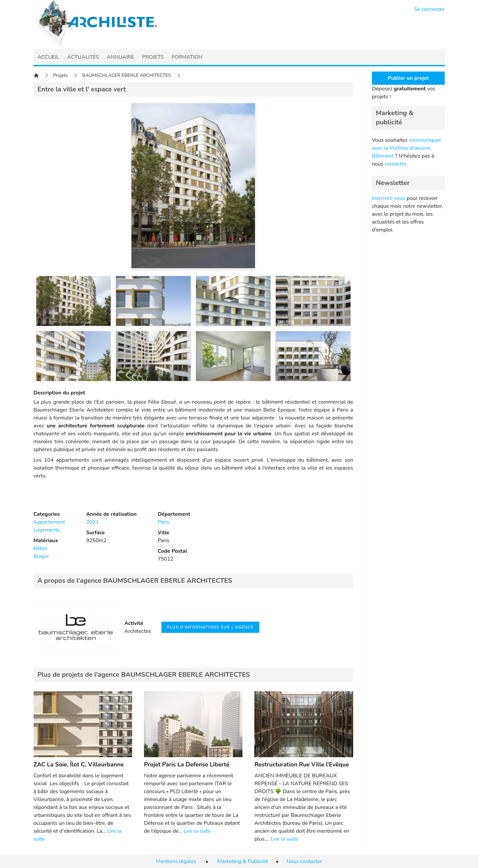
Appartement (49, 522)
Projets (61, 75)
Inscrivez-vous (389, 198)
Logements (47, 530)
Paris (164, 522)
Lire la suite (197, 831)
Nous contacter (304, 861)
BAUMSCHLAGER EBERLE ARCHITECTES (127, 75)
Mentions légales (176, 861)
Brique (41, 556)
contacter (396, 164)
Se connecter (429, 9)
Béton (41, 548)
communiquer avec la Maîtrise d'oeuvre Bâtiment (407, 148)
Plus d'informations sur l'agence (210, 627)
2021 (92, 522)
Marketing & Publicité (243, 861)
